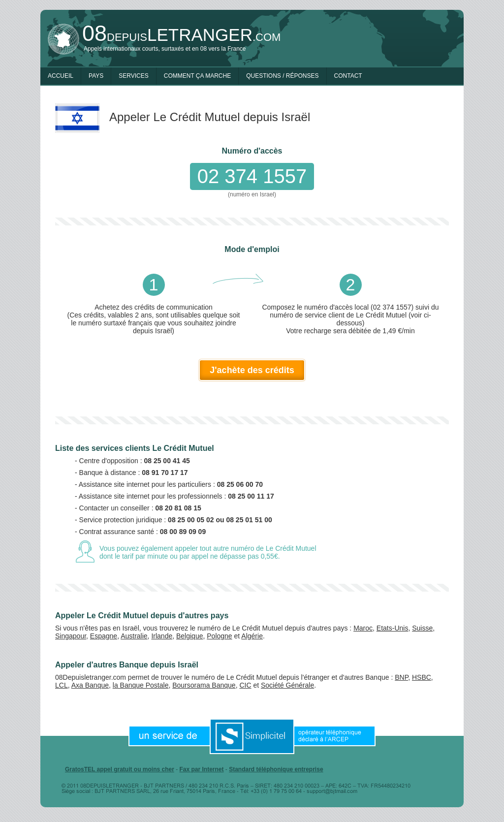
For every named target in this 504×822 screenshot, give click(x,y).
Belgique (190, 636)
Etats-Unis (393, 628)
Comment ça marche (197, 76)
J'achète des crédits (252, 370)
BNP (401, 677)
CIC (245, 685)
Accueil (61, 76)
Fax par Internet (201, 769)
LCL (62, 685)
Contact (348, 76)
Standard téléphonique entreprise (276, 769)
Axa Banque (90, 685)
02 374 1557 (252, 176)
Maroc (363, 628)
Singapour (71, 636)
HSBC (422, 677)
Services (133, 76)
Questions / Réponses (282, 76)
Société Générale (287, 685)
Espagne (104, 636)
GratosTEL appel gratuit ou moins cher (120, 769)
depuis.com (181, 35)
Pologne (219, 636)
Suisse (422, 628)
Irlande (162, 636)
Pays (96, 76)
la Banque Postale (141, 685)
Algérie (252, 636)
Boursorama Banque (204, 685)
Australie (134, 636)
